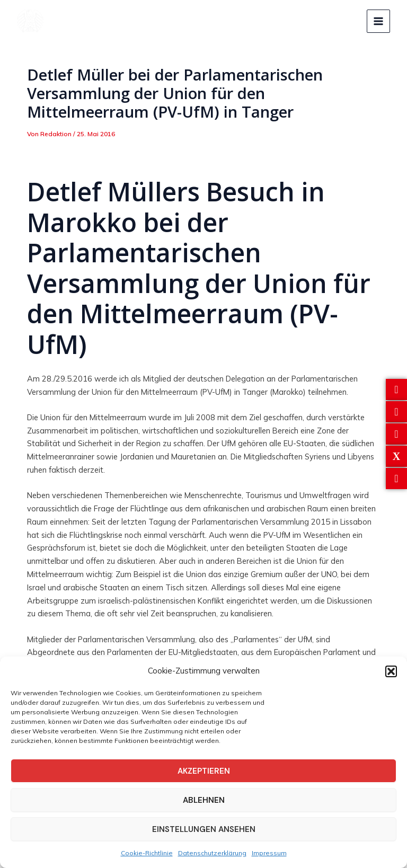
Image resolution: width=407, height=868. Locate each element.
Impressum (269, 853)
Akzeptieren (204, 771)
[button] (391, 671)
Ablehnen (204, 800)
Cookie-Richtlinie (147, 853)
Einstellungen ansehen (204, 829)
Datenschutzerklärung (212, 853)
